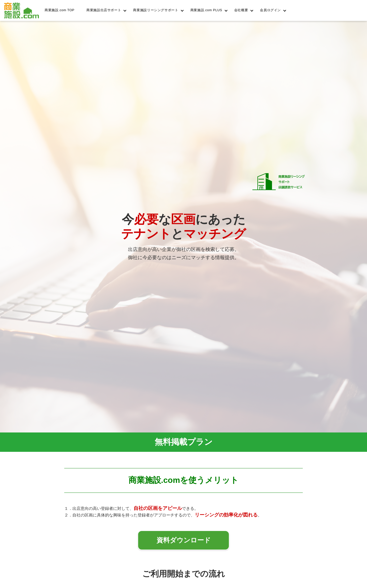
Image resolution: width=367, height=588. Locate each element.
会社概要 (241, 10)
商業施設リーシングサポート (156, 10)
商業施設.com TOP (60, 10)
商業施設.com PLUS (206, 10)
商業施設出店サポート (104, 10)
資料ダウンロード (184, 540)
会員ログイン (270, 10)
